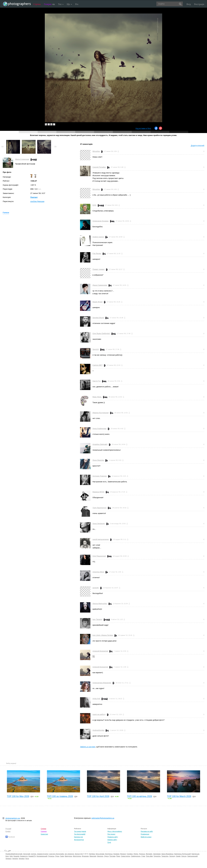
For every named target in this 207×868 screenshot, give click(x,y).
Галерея (49, 4)
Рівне (118, 856)
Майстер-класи (146, 837)
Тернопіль (157, 856)
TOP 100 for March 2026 (179, 796)
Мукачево (85, 856)
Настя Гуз (96, 381)
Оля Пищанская (99, 556)
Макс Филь (97, 397)
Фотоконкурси (79, 840)
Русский (8, 829)
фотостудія (79, 854)
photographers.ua (13, 818)
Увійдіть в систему (88, 747)
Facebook (10, 837)
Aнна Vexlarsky (99, 524)
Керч (7, 856)
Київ (11, 856)
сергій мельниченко (101, 539)
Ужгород (172, 856)
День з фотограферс (115, 831)
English (8, 831)
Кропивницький (42, 856)
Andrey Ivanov (98, 237)
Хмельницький (192, 856)
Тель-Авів (149, 856)
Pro (77, 4)
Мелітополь (77, 856)
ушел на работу (99, 714)
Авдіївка (92, 854)
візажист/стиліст (43, 854)
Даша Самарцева (100, 285)
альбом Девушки (37, 201)
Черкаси (8, 858)
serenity (96, 588)
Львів (62, 856)
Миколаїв (93, 856)
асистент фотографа (57, 854)
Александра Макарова (102, 683)
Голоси (6, 213)
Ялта (27, 858)
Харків (178, 856)
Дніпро (136, 854)
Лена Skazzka (98, 460)
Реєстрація (199, 4)
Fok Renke (97, 253)
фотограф (27, 854)
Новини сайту (112, 840)
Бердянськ (109, 854)
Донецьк (142, 854)
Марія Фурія (97, 302)
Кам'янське (195, 854)
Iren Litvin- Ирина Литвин (103, 635)
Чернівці (22, 858)
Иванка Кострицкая (101, 413)
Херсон (184, 856)
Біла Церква (100, 854)
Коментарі (44, 834)
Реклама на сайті (147, 831)
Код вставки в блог (143, 128)
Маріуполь (68, 856)
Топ (61, 4)
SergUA (96, 349)
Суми (143, 856)
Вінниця (123, 854)
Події (109, 842)
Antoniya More (98, 572)
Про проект (111, 834)
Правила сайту (113, 837)
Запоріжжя (157, 854)
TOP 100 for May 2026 (18, 796)
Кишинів (16, 856)
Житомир (149, 854)
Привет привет (99, 269)
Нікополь (100, 856)
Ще (69, 4)
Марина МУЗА (98, 492)
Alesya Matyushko (100, 604)
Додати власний (198, 145)
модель (34, 854)
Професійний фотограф (14, 854)
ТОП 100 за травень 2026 (60, 796)
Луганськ (51, 856)
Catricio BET (97, 365)
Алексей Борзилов (100, 651)
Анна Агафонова (99, 428)
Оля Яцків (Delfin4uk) (101, 333)
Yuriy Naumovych (99, 508)
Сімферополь (136, 856)
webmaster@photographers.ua (103, 818)
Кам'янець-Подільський (182, 854)
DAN (94, 205)
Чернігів (15, 858)
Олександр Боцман (101, 221)
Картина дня (78, 837)
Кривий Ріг (32, 856)
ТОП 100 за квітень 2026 (140, 796)
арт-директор (69, 854)
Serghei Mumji (98, 318)
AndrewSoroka (98, 730)
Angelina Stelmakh (100, 444)
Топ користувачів (80, 831)
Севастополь (125, 856)
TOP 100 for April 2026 (98, 796)
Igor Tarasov (97, 619)
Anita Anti (96, 699)
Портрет (34, 197)
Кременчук (24, 856)
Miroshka (96, 151)
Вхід (189, 4)
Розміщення (145, 834)
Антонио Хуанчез (100, 476)
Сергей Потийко (99, 167)
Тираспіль (165, 856)
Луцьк (57, 856)
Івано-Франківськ (167, 854)
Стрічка (37, 4)
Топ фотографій (80, 834)
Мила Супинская (22, 159)
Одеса (106, 856)
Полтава (112, 856)
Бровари (116, 854)
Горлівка (130, 854)
